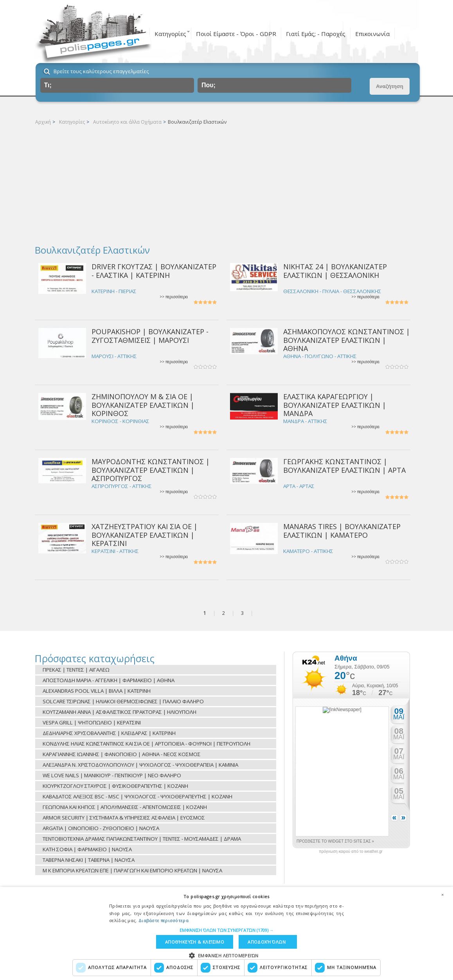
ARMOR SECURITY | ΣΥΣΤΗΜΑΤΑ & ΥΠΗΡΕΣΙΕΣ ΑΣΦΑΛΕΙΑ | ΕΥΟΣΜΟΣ (124, 818)
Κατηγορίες (170, 34)
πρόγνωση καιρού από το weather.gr (351, 852)
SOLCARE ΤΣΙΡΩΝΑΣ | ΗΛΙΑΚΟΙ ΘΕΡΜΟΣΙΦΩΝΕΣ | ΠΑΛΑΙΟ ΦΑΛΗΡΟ (123, 701)
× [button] (442, 895)
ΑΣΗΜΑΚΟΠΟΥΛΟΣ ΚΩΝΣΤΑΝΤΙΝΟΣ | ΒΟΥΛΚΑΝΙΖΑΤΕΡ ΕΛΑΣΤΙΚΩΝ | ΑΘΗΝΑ (347, 340)
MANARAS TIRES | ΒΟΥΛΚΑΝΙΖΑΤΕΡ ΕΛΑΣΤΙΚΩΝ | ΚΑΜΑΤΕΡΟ (342, 531)
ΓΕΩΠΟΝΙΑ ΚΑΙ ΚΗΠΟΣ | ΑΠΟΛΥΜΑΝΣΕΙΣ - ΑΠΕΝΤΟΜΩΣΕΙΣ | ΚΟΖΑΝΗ (125, 807)
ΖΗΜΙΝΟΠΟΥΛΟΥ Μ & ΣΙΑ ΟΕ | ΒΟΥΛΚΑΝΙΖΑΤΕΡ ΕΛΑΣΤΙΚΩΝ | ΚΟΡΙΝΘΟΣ (143, 405)
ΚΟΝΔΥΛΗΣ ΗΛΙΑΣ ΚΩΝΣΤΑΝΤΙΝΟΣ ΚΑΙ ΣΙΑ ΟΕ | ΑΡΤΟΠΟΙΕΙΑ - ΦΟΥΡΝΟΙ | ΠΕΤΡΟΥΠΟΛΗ (147, 744)
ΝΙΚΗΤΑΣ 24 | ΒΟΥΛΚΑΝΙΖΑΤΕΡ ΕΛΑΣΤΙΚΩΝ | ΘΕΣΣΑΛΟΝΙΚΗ (335, 271)
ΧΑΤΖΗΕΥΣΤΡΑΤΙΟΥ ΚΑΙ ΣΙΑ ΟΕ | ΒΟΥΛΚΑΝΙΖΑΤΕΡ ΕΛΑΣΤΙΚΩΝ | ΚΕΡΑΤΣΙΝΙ (145, 535)
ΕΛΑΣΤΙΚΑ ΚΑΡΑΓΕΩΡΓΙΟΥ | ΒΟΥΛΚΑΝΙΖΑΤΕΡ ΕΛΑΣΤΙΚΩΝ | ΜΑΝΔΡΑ (335, 405)
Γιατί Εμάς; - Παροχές (316, 34)
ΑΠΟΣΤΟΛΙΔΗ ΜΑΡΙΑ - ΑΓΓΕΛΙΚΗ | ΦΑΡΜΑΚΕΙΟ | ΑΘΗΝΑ (109, 680)
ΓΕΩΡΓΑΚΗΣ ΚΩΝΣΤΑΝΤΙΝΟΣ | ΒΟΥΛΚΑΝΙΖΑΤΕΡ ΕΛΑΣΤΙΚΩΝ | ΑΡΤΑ (344, 466)
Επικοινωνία (372, 34)
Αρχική (43, 122)
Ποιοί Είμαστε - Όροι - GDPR (236, 34)
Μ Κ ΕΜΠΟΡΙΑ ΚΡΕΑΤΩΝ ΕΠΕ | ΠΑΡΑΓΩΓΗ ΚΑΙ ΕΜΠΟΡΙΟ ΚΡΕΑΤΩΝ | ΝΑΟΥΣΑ (132, 870)
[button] (227, 930)
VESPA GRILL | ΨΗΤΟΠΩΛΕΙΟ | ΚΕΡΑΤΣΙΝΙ (92, 722)
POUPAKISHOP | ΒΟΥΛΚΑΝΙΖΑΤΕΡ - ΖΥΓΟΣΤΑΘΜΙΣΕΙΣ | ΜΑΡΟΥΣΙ (150, 336)
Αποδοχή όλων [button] (267, 942)
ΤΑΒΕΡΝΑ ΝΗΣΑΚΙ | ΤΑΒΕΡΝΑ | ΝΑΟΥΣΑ (89, 860)
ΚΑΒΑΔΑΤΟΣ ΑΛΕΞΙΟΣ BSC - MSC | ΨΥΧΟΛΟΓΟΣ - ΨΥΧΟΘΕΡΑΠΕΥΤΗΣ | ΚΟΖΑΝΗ (138, 796)
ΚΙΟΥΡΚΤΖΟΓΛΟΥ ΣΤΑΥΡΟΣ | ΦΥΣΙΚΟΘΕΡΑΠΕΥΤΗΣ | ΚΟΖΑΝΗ (115, 786)
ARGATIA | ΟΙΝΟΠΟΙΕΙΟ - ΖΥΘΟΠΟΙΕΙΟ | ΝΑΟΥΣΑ (101, 828)
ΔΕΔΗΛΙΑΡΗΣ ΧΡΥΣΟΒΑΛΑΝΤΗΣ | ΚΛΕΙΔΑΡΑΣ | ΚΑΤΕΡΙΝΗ (109, 733)
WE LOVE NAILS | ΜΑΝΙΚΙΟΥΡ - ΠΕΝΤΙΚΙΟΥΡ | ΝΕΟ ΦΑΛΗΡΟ (112, 775)
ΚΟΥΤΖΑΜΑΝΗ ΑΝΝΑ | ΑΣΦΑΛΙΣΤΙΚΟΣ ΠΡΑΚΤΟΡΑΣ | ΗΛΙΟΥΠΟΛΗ (120, 712)
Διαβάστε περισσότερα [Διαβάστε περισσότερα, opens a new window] (164, 920)
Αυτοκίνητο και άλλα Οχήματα (127, 122)
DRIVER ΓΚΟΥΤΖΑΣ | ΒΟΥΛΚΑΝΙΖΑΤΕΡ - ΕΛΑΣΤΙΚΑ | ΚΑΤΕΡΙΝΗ (154, 271)
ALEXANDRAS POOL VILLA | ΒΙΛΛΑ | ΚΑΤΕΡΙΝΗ (97, 691)
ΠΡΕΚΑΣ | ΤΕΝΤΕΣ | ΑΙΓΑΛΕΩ (76, 670)
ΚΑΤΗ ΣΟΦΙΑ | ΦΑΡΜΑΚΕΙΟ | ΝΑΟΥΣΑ (87, 849)
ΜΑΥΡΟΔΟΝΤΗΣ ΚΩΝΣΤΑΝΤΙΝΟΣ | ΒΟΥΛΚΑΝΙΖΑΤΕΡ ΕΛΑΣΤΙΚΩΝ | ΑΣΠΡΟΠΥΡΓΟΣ (151, 470)
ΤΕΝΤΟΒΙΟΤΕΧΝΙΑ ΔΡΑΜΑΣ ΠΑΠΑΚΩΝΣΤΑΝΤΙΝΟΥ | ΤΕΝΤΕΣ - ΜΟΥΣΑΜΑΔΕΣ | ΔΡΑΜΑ (142, 839)
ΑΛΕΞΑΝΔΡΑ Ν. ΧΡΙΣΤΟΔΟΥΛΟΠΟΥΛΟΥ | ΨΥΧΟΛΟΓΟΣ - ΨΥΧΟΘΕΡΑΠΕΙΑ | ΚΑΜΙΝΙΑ (140, 765)
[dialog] (226, 933)
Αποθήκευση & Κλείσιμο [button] (195, 942)
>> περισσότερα (174, 297)
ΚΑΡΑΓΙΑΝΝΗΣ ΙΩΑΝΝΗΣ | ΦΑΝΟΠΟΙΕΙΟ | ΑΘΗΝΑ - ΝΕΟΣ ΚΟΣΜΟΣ (122, 754)
